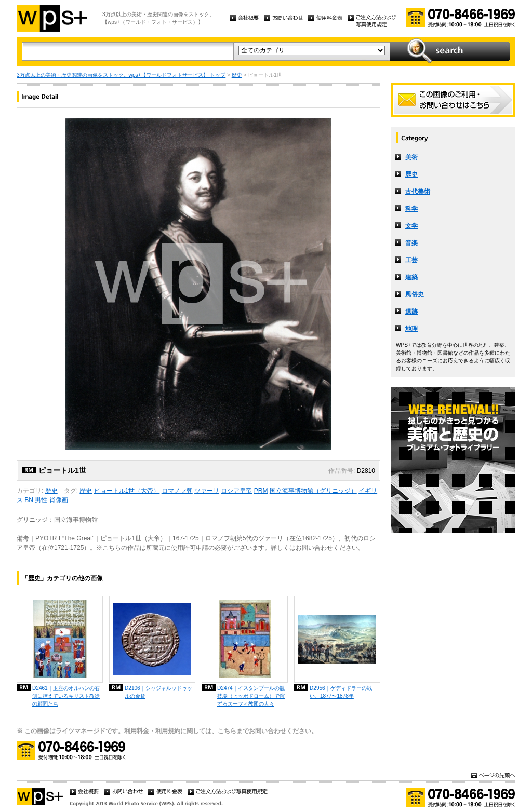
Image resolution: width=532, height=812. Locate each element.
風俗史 (415, 294)
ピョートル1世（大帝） (127, 491)
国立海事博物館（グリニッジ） (313, 491)
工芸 (411, 260)
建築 (411, 277)
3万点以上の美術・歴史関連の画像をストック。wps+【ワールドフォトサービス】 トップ (121, 75)
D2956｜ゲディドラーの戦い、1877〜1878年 (341, 692)
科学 (411, 209)
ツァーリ (207, 491)
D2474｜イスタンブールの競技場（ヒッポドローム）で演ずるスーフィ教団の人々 (251, 696)
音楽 (411, 243)
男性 (41, 500)
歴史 (237, 75)
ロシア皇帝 (236, 491)
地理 (411, 329)
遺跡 (411, 312)
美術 (411, 157)
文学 (411, 226)
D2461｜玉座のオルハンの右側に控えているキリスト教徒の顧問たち (66, 696)
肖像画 (59, 500)
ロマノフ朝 (177, 491)
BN (29, 500)
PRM (261, 491)
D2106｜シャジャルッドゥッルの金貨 (158, 692)
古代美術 (418, 192)
